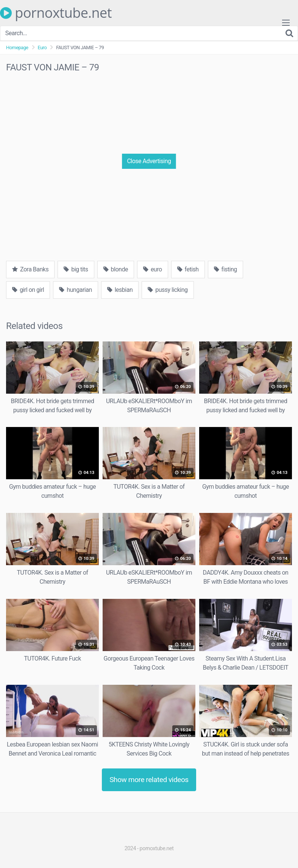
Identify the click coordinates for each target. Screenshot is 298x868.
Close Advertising (149, 161)
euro (153, 269)
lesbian (120, 290)
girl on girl (28, 290)
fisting (225, 269)
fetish (188, 269)
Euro (42, 48)
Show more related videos (149, 780)
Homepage (17, 48)
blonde (116, 269)
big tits (76, 269)
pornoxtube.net (56, 13)
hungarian (75, 290)
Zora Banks (30, 269)
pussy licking (168, 290)
